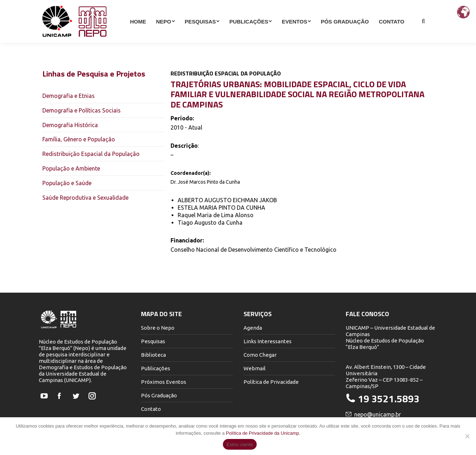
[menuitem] (138, 34)
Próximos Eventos (164, 382)
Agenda (253, 328)
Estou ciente (240, 444)
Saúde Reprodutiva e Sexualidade (85, 198)
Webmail (255, 368)
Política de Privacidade (271, 382)
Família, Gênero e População (79, 139)
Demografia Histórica (70, 125)
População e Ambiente (71, 168)
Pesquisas (153, 341)
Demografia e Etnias (69, 96)
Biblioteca (153, 355)
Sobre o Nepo (158, 328)
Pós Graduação (159, 395)
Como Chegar (260, 355)
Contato (151, 409)
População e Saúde (67, 183)
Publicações (156, 368)
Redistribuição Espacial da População (91, 154)
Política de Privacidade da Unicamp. (263, 433)
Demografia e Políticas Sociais (82, 110)
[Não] (467, 436)
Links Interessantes (268, 341)
